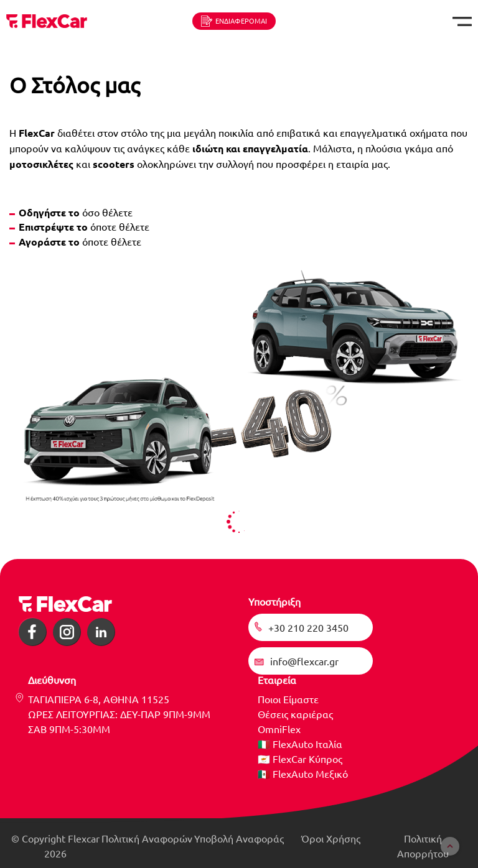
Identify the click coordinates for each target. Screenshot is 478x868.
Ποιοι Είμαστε (288, 699)
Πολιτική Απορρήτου (423, 846)
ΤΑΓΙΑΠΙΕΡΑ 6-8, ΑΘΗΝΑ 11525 (99, 699)
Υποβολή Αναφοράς (239, 838)
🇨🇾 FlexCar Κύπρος (300, 759)
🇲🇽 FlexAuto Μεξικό (303, 773)
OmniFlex (279, 729)
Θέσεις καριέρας (295, 714)
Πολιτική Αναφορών (147, 838)
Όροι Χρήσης (331, 838)
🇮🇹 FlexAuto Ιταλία (300, 744)
